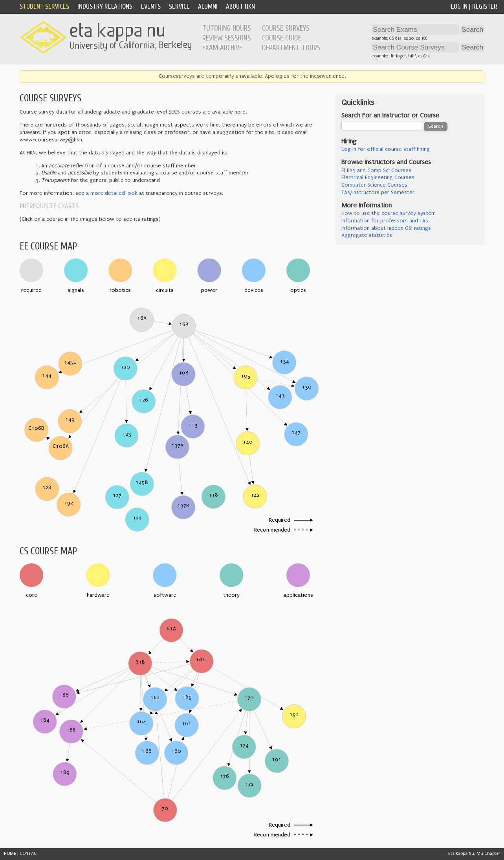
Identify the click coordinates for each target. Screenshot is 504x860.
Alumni (208, 6)
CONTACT (29, 854)
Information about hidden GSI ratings (386, 228)
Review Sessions (227, 38)
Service (179, 6)
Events (151, 6)
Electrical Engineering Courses (378, 178)
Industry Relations (105, 6)
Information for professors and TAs (385, 221)
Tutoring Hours (227, 28)
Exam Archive (222, 48)
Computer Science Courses (374, 185)
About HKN (240, 6)
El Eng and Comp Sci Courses (376, 171)
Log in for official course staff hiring (386, 149)
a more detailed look (112, 193)
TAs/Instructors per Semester (378, 193)
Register (485, 6)
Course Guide (282, 38)
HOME (10, 854)
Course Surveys (286, 28)
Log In (459, 6)
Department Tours (291, 48)
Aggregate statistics (367, 235)
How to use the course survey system (389, 213)
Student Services (44, 6)
